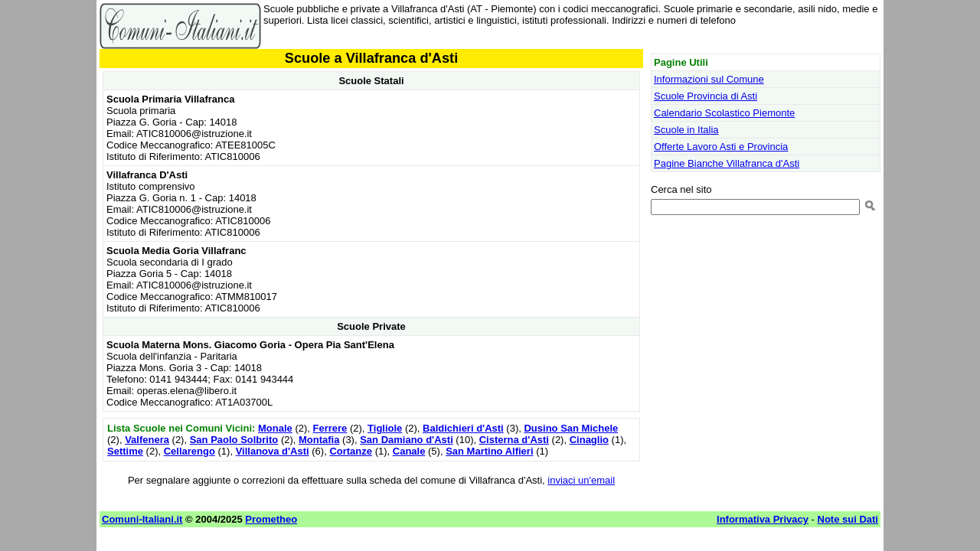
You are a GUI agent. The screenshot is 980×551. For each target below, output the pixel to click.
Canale (409, 451)
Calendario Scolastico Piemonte (724, 113)
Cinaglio (589, 440)
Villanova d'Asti (273, 451)
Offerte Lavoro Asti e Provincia (721, 147)
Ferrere (330, 428)
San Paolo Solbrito (234, 440)
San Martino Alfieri (489, 451)
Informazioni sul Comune (709, 79)
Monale (275, 428)
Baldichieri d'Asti (463, 428)
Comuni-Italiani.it (142, 519)
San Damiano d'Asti (407, 440)
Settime (125, 451)
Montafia (319, 440)
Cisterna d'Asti (514, 440)
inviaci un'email (581, 480)
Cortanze (351, 451)
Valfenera (147, 440)
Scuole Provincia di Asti (706, 96)
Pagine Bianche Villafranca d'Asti (727, 163)
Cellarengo (189, 451)
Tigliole (385, 428)
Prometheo (271, 519)
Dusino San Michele (571, 428)
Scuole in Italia (686, 130)
